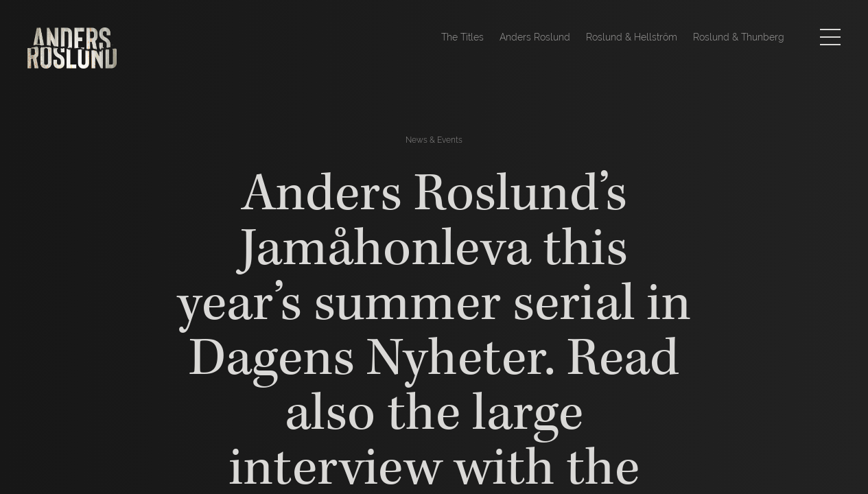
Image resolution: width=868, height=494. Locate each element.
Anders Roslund (535, 37)
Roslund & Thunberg (739, 37)
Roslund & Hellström (632, 37)
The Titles (462, 37)
